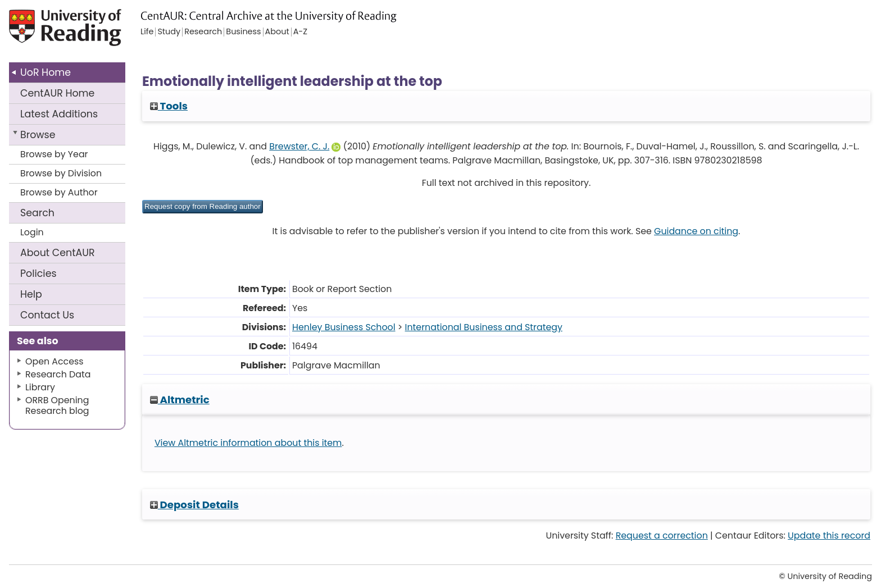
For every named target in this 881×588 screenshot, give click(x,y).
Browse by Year (54, 154)
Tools (169, 106)
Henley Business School (344, 327)
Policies (38, 274)
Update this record (829, 535)
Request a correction (662, 535)
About (58, 253)
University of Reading (97, 32)
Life (147, 32)
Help (31, 294)
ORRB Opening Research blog (57, 405)
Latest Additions (59, 114)
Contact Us (47, 315)
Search (37, 213)
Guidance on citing (696, 231)
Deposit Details (194, 505)
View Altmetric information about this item (248, 443)
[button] (203, 207)
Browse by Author (59, 192)
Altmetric (180, 400)
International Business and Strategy (484, 327)
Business (243, 32)
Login (32, 232)
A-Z (300, 32)
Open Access (55, 361)
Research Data (58, 374)
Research (203, 32)
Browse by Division (61, 173)
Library (40, 387)
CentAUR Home (57, 93)
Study (169, 32)
